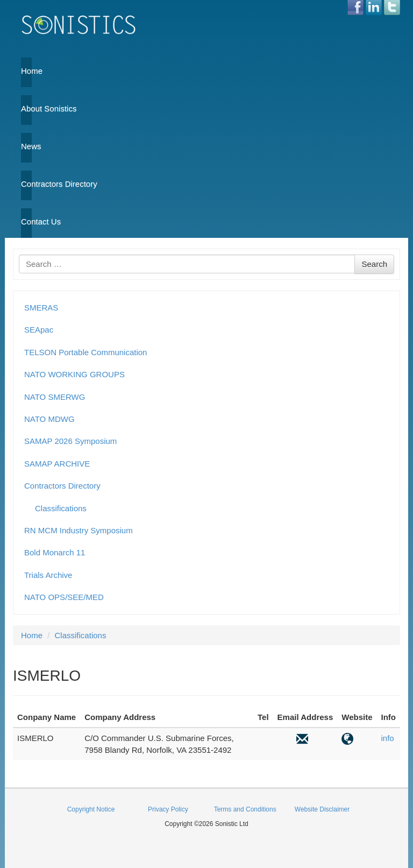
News (26, 146)
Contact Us (26, 221)
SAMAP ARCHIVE (57, 464)
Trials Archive (48, 575)
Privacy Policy (168, 809)
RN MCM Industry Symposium (79, 530)
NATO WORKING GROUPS (74, 374)
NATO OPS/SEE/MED (64, 597)
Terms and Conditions (245, 809)
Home (26, 71)
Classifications (61, 508)
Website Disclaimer (322, 809)
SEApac (39, 330)
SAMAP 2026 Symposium (70, 441)
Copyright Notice (91, 809)
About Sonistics (26, 108)
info (388, 738)
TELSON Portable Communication (86, 352)
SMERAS (41, 308)
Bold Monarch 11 (55, 552)
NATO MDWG (49, 419)
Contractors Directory (26, 184)
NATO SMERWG (55, 397)
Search (374, 264)
